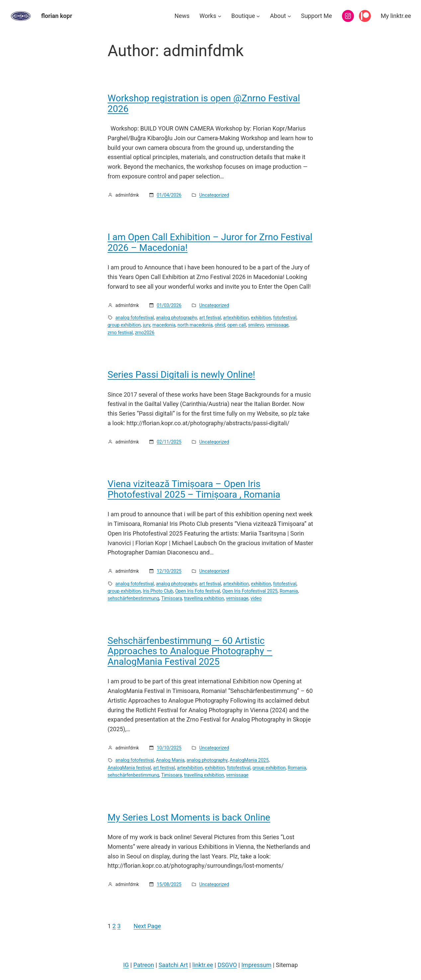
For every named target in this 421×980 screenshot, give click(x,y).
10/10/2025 (169, 748)
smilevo (256, 325)
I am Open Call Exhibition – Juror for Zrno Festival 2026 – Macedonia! (210, 242)
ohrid (220, 325)
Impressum (256, 965)
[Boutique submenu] (258, 16)
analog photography (177, 318)
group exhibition (124, 325)
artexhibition (236, 318)
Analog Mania (170, 760)
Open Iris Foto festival (198, 591)
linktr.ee (203, 965)
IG (126, 965)
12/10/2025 (169, 571)
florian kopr (57, 16)
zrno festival (120, 333)
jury (147, 325)
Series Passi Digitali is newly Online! (181, 375)
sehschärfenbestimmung (133, 598)
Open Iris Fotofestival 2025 (250, 591)
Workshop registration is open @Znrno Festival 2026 (204, 103)
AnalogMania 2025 (249, 760)
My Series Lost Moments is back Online (189, 818)
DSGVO (227, 965)
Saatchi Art (173, 965)
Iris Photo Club (158, 591)
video (256, 598)
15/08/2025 (169, 884)
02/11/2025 (169, 442)
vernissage (277, 325)
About (278, 16)
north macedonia (195, 325)
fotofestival (285, 318)
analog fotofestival (135, 318)
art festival (210, 318)
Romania (289, 591)
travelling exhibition (204, 598)
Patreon (144, 965)
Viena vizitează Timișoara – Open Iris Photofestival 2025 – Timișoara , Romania (194, 489)
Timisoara (172, 598)
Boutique (243, 16)
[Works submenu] (220, 16)
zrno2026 (145, 333)
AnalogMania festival (129, 768)
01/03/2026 (169, 305)
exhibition (261, 318)
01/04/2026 (169, 195)
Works (208, 16)
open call (237, 325)
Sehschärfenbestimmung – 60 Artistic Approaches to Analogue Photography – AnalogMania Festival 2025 (190, 651)
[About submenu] (289, 16)
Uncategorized (214, 195)
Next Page (147, 926)
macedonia (164, 325)
